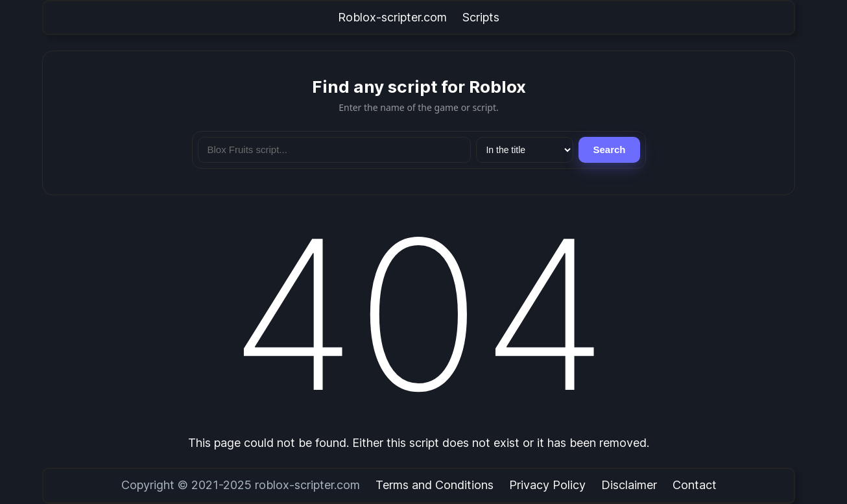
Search (609, 150)
